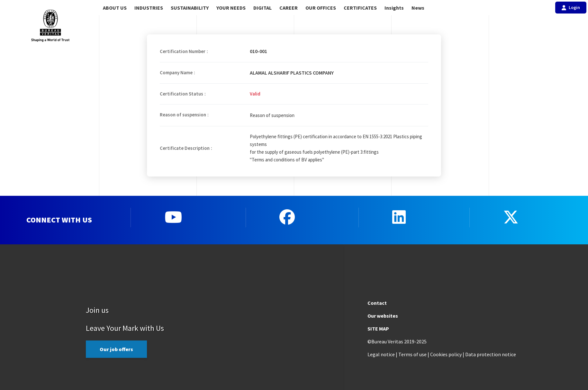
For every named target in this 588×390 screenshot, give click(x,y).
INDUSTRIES (149, 8)
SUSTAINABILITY (190, 8)
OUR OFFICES (321, 8)
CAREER (289, 8)
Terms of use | (414, 354)
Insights (394, 8)
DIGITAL (262, 8)
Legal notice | (382, 354)
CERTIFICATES (360, 8)
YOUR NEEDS (231, 8)
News (418, 8)
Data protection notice (491, 354)
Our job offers (116, 349)
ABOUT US (115, 8)
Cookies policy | (447, 354)
